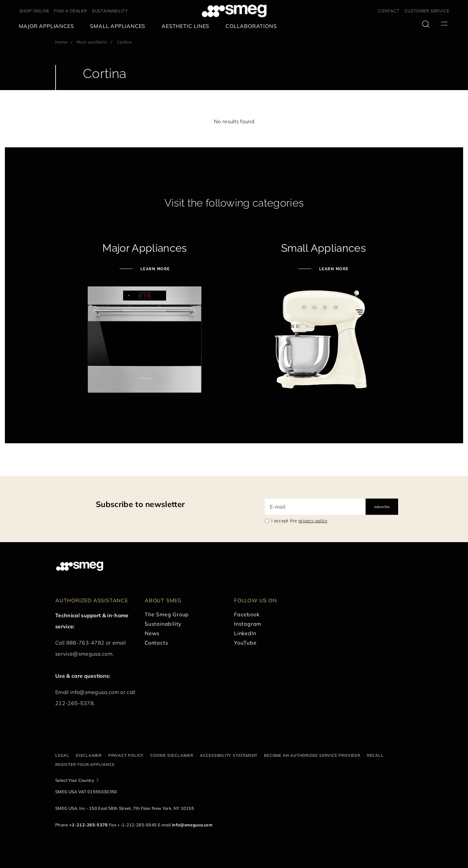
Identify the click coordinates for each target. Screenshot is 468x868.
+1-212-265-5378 (89, 825)
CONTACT (389, 11)
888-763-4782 (85, 643)
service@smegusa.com (84, 654)
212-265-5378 (74, 703)
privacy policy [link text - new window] (313, 521)
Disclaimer (89, 755)
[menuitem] (48, 26)
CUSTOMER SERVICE (427, 11)
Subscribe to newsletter (140, 504)
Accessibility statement (229, 755)
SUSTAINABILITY (110, 11)
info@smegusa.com (95, 692)
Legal (62, 755)
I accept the (299, 521)
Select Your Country (75, 780)
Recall (375, 755)
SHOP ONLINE (34, 11)
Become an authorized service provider (312, 755)
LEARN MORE (155, 269)
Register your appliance (85, 764)
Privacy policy (126, 755)
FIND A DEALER (70, 11)
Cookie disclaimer (172, 755)
